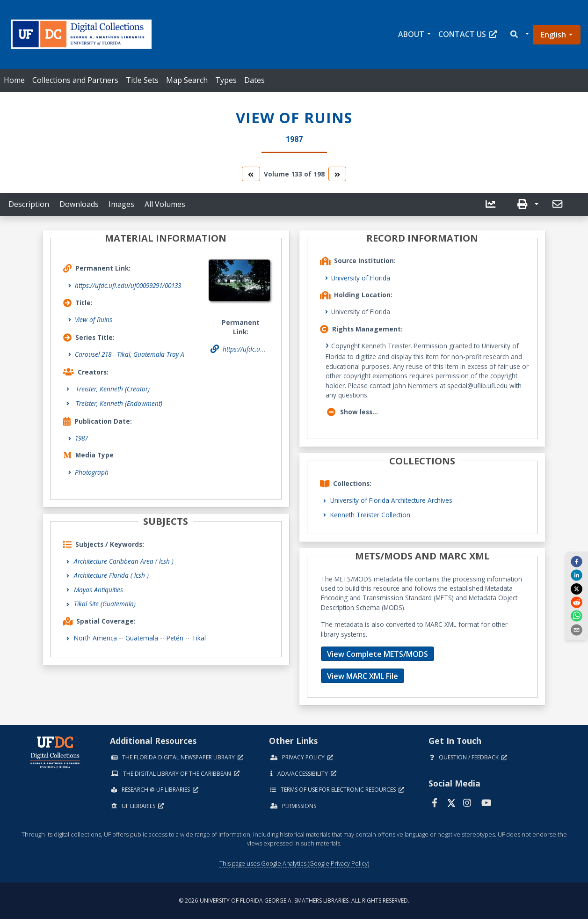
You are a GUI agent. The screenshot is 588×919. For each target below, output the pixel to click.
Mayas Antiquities (98, 590)
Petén (175, 638)
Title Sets (142, 80)
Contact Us (468, 34)
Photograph (92, 472)
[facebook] (576, 561)
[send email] (576, 629)
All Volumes (165, 204)
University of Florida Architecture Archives (391, 500)
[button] (519, 34)
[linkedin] (576, 575)
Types (226, 80)
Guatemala (142, 638)
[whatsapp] (576, 616)
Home (14, 80)
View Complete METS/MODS (377, 654)
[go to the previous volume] (251, 174)
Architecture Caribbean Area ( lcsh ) (124, 561)
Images (121, 204)
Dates (254, 80)
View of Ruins (94, 320)
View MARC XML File (363, 676)
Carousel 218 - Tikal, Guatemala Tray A (130, 354)
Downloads (79, 204)
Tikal (199, 638)
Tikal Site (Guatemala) (105, 604)
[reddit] (576, 602)
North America (95, 638)
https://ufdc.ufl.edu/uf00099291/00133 (128, 285)
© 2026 (294, 901)
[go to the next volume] (337, 174)
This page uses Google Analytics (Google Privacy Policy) (294, 863)
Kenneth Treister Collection (370, 515)
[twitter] (576, 588)
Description (29, 204)
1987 (81, 438)
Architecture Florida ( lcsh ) (111, 575)
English (553, 35)
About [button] (411, 34)
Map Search (187, 80)
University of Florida (361, 278)
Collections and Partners (75, 80)
